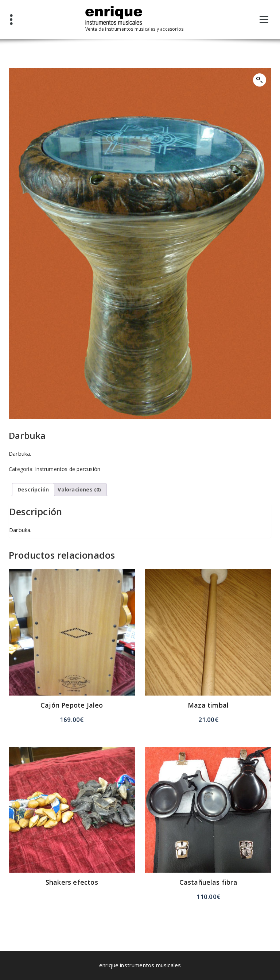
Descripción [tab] (33, 489)
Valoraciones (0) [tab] (79, 489)
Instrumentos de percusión (68, 469)
